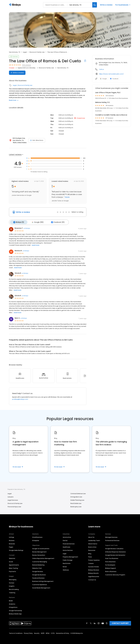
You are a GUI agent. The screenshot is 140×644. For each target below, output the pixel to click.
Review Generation (39, 554)
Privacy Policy (28, 632)
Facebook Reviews (38, 577)
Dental (65, 540)
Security (37, 632)
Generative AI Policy (63, 632)
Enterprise (36, 540)
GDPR (43, 632)
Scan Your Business (112, 558)
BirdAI (11, 600)
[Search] (95, 5)
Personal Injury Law (14, 506)
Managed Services (111, 536)
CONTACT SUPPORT (120, 622)
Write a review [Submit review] (17, 73)
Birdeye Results (93, 572)
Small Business (37, 536)
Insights (12, 585)
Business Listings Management (43, 581)
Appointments (14, 564)
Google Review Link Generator (115, 554)
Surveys (12, 582)
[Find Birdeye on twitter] (91, 623)
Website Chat (37, 567)
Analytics (12, 603)
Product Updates (94, 559)
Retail (65, 566)
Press (90, 556)
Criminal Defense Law (78, 493)
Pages (11, 546)
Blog (90, 553)
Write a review (106, 5)
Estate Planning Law (77, 499)
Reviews (12, 540)
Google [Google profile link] (103, 79)
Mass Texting (13, 567)
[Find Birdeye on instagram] (99, 623)
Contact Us (92, 579)
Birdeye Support (111, 567)
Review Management (39, 551)
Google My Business (39, 574)
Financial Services (69, 543)
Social (11, 561)
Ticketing (12, 592)
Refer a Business (111, 571)
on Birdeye (27, 228)
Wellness (66, 569)
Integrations (13, 607)
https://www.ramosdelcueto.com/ (111, 74)
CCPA (53, 632)
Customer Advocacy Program (115, 574)
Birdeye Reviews (94, 569)
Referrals (12, 543)
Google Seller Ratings (16, 550)
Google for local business (41, 548)
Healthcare (66, 546)
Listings (12, 536)
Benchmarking (14, 589)
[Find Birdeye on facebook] (87, 623)
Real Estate (67, 563)
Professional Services (112, 540)
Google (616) (36, 222)
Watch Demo (93, 543)
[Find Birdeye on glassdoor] (107, 623)
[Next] (85, 375)
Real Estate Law (76, 503)
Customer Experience (40, 584)
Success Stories (94, 566)
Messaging (13, 579)
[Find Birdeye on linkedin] (95, 623)
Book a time (92, 546)
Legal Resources (94, 576)
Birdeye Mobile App (15, 613)
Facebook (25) (55, 222)
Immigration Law (76, 496)
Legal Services (13, 499)
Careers (91, 563)
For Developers (110, 564)
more (67, 197)
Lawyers (11, 496)
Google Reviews (38, 571)
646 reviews (27, 65)
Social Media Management (41, 587)
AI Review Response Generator (115, 551)
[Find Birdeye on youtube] (103, 623)
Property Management (70, 556)
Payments (12, 571)
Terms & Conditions (16, 632)
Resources (92, 550)
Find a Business (110, 561)
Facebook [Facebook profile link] (114, 79)
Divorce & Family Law (37, 52)
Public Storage (68, 559)
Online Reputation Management (43, 558)
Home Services (68, 550)
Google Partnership (15, 610)
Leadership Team (94, 540)
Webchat (12, 558)
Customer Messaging (40, 561)
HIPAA (48, 632)
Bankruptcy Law (76, 506)
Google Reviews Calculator (114, 548)
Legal (25, 52)
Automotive (67, 536)
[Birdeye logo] (15, 5)
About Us (91, 536)
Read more (14, 100)
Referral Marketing (38, 564)
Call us (101, 69)
